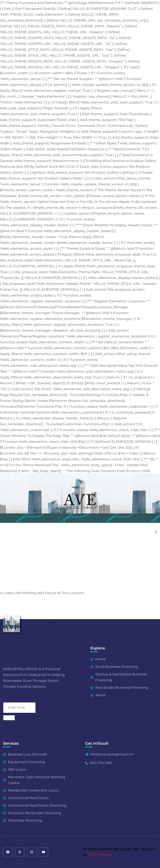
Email (19, 697)
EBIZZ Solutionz (100, 855)
